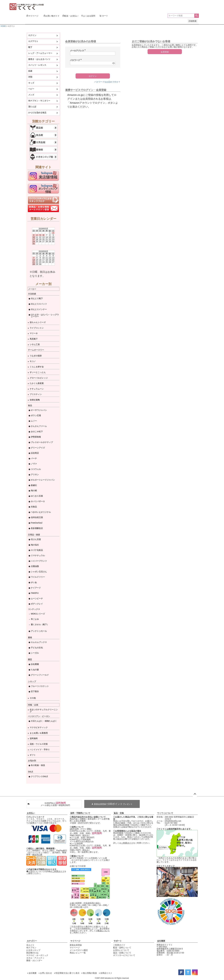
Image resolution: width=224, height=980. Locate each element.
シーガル (35, 653)
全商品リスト (106, 973)
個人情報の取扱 (90, 973)
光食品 (34, 507)
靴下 (30, 47)
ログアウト (33, 41)
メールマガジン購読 (79, 950)
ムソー (34, 421)
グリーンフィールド (40, 675)
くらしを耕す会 (37, 367)
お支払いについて (121, 950)
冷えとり (30, 945)
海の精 (34, 490)
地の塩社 (35, 545)
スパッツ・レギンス (37, 65)
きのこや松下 (37, 432)
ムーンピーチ (37, 598)
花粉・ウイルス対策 (39, 744)
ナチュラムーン (37, 389)
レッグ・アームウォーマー (40, 53)
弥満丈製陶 (35, 400)
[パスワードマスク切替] (113, 63)
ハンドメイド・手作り (40, 750)
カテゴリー (32, 941)
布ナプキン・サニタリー (39, 101)
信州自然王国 (37, 517)
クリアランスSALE (39, 776)
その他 (33, 698)
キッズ (31, 83)
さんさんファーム (39, 426)
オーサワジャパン (39, 410)
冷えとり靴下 (37, 298)
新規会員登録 (76, 945)
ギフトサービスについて (124, 955)
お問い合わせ (46, 973)
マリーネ (34, 333)
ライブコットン (37, 328)
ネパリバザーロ (38, 501)
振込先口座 (37, 854)
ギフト (33, 755)
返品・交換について (122, 953)
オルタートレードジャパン (43, 480)
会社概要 (161, 941)
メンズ (31, 95)
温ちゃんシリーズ (38, 322)
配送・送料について (122, 948)
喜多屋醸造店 (37, 528)
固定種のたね (32, 953)
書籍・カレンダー (34, 960)
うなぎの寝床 (36, 356)
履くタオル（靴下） (40, 624)
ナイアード (36, 588)
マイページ (75, 941)
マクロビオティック (39, 727)
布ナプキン (31, 948)
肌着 (30, 71)
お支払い (31, 813)
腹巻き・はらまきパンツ (39, 59)
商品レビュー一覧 (78, 953)
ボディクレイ (37, 604)
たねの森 (35, 670)
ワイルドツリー (38, 577)
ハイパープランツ (39, 561)
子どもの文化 (37, 648)
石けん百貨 (36, 539)
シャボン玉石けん (39, 572)
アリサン (35, 475)
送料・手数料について (80, 813)
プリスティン (36, 394)
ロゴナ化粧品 (37, 550)
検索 (196, 16)
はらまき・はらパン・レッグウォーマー (45, 316)
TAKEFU (35, 593)
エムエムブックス (39, 642)
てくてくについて (165, 813)
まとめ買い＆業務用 (39, 733)
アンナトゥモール (39, 631)
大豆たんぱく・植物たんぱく (44, 721)
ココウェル (36, 469)
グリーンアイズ (38, 448)
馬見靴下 (34, 339)
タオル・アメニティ (35, 958)
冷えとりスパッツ (39, 304)
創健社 (34, 485)
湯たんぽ (32, 107)
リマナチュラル (38, 555)
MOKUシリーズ (38, 614)
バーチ (34, 458)
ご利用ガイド (58, 871)
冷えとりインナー (39, 309)
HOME (3, 26)
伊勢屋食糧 (36, 437)
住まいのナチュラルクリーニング (44, 711)
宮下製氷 (35, 691)
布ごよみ (35, 619)
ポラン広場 (36, 415)
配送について (104, 931)
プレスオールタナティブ (42, 442)
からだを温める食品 (37, 113)
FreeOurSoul (37, 523)
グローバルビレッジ (39, 378)
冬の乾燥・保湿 (38, 765)
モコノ (33, 361)
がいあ (34, 582)
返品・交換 (119, 813)
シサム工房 (35, 344)
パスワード (76, 60)
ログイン (32, 35)
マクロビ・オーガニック (37, 955)
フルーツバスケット (40, 686)
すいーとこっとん (38, 372)
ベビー (31, 89)
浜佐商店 (35, 453)
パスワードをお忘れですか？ (107, 82)
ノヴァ (34, 464)
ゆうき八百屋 (37, 496)
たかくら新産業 (37, 383)
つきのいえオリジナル (41, 512)
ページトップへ (195, 794)
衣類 (30, 77)
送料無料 (34, 738)
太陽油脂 (35, 566)
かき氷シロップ (33, 950)
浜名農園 (35, 664)
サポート (118, 941)
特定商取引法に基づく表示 (67, 973)
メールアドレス (78, 51)
